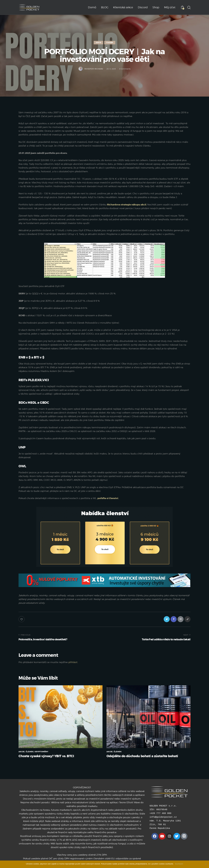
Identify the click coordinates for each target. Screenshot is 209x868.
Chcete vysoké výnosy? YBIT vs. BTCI (46, 756)
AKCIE (98, 43)
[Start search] (189, 8)
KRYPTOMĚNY (42, 752)
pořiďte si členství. (108, 498)
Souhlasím (179, 864)
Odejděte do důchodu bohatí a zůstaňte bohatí (142, 756)
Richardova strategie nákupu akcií (127, 205)
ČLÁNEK (110, 43)
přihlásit (73, 662)
